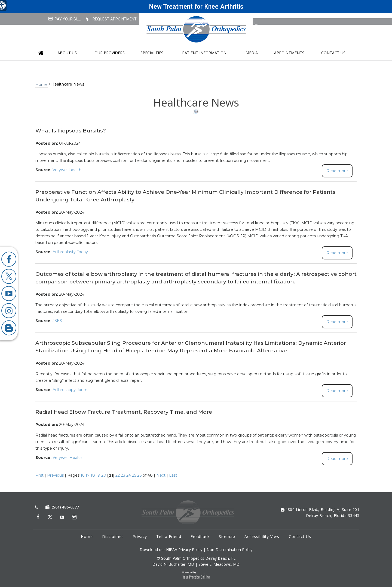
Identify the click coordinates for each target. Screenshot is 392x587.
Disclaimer (113, 536)
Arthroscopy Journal (71, 390)
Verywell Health (67, 458)
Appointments (289, 53)
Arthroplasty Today (70, 252)
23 (123, 475)
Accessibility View (262, 536)
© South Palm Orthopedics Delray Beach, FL (196, 558)
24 (129, 475)
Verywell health (67, 170)
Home (41, 53)
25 (134, 475)
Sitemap (227, 536)
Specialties (152, 53)
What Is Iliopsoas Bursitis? (71, 131)
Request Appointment (115, 19)
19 (98, 475)
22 (118, 475)
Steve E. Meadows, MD (219, 564)
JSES (57, 321)
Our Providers (110, 53)
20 (104, 475)
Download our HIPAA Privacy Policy (171, 550)
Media (252, 53)
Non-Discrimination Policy (229, 550)
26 (139, 475)
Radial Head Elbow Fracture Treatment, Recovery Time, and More (124, 412)
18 (93, 475)
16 (82, 475)
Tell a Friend (169, 536)
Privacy (140, 536)
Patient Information (204, 53)
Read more (337, 171)
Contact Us (333, 53)
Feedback (200, 536)
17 (88, 475)
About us (67, 53)
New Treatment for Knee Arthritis (196, 7)
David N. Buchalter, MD (173, 564)
